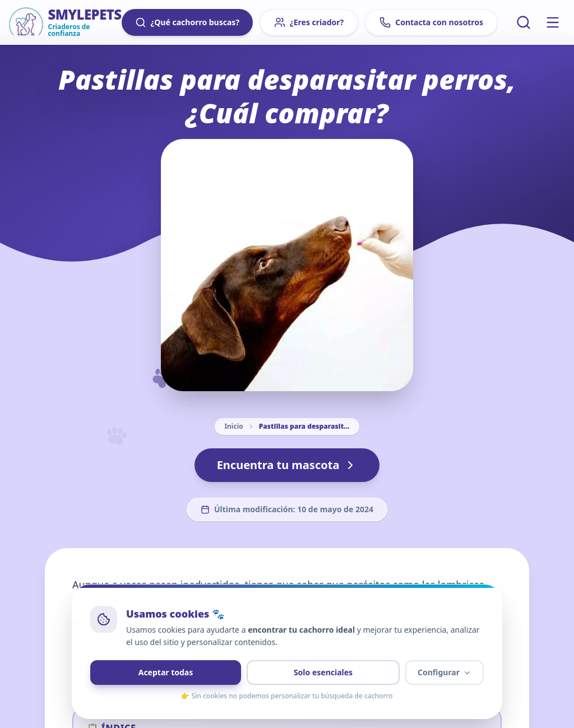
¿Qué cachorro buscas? (187, 22)
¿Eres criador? (309, 22)
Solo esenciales (323, 672)
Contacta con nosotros (431, 22)
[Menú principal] (553, 22)
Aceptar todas (166, 672)
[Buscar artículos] (524, 22)
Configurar (445, 672)
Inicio (233, 426)
